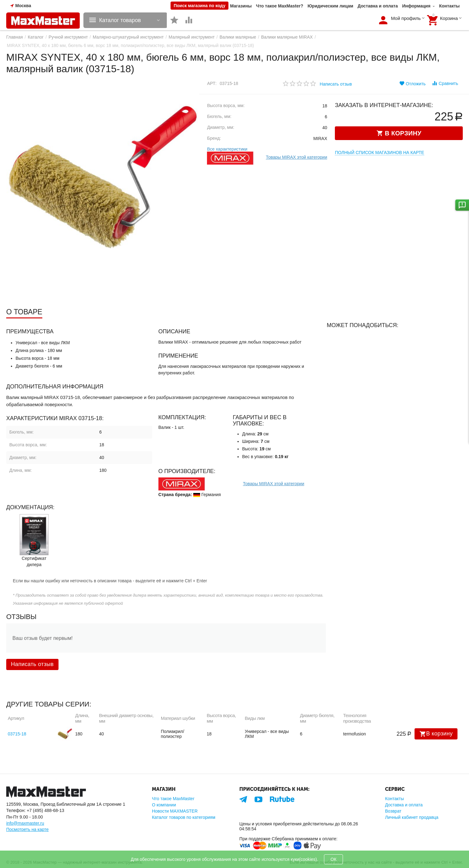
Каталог (36, 37)
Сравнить (445, 83)
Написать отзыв (336, 84)
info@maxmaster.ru (25, 823)
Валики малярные (238, 37)
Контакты (449, 6)
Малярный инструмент (192, 37)
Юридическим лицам (330, 6)
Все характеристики (227, 149)
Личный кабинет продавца (412, 817)
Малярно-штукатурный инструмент (128, 37)
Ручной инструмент (68, 37)
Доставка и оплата (378, 6)
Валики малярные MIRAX (287, 37)
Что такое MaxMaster (173, 799)
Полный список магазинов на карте (380, 152)
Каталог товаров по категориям (184, 817)
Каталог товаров (122, 20)
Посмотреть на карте (27, 829)
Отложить (413, 83)
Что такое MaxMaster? (280, 6)
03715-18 (17, 734)
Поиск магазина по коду (199, 6)
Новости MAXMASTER (175, 811)
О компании (164, 805)
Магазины (241, 6)
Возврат (393, 811)
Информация (416, 6)
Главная (14, 37)
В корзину (436, 734)
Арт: (212, 83)
